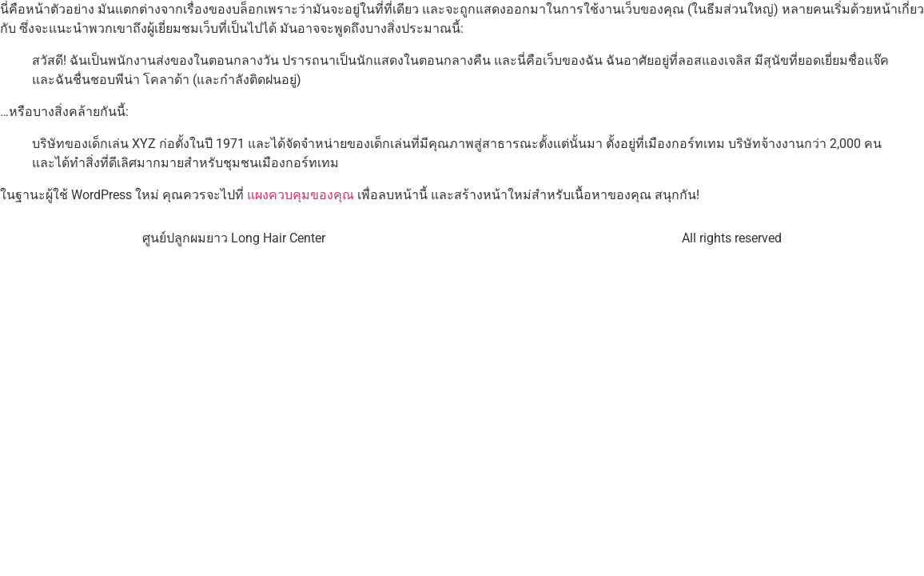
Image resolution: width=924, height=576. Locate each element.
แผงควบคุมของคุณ (301, 195)
